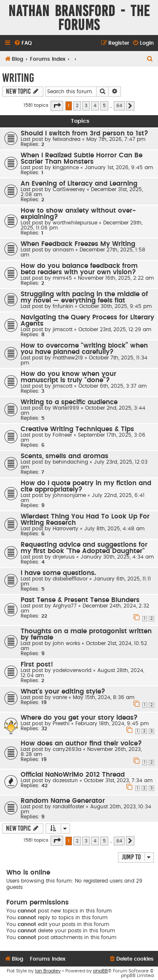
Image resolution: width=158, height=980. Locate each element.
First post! (37, 665)
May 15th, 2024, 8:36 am (104, 697)
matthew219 (68, 358)
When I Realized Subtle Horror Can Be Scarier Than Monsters (82, 159)
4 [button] (95, 106)
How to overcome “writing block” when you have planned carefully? (84, 349)
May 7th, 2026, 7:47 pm (116, 139)
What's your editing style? (63, 692)
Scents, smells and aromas (64, 456)
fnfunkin (63, 306)
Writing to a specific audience (69, 402)
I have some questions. (58, 573)
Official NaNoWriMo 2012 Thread (73, 775)
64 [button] (119, 106)
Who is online (28, 873)
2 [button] (77, 106)
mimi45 (62, 278)
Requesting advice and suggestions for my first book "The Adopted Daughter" (84, 548)
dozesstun (65, 780)
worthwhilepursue (75, 223)
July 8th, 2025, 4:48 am (114, 529)
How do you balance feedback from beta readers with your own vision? (79, 269)
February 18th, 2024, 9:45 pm (112, 724)
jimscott (63, 329)
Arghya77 (65, 606)
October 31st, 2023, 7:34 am (118, 780)
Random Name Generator (63, 801)
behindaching (70, 462)
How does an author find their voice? (81, 744)
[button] (57, 106)
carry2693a (67, 749)
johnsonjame (69, 495)
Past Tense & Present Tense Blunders (80, 600)
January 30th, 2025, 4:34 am (117, 557)
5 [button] (104, 106)
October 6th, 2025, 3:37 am (112, 386)
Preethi (61, 724)
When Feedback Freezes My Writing (78, 244)
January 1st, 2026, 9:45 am (119, 167)
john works (66, 643)
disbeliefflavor (70, 579)
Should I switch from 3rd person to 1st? (84, 134)
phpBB (100, 971)
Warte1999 (66, 408)
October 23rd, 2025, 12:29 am (115, 329)
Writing (18, 78)
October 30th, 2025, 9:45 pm (115, 306)
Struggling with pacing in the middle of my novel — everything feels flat (84, 297)
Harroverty (66, 529)
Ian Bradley (48, 971)
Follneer (62, 435)
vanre (60, 697)
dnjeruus (64, 557)
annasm (63, 250)
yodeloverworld (72, 670)
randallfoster (68, 807)
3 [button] (86, 106)
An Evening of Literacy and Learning (79, 184)
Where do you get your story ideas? (79, 718)
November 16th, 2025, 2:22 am (116, 278)
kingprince (66, 167)
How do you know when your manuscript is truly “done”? (68, 377)
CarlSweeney (69, 189)
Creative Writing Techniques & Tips (77, 429)
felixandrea (67, 139)
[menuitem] (23, 43)
